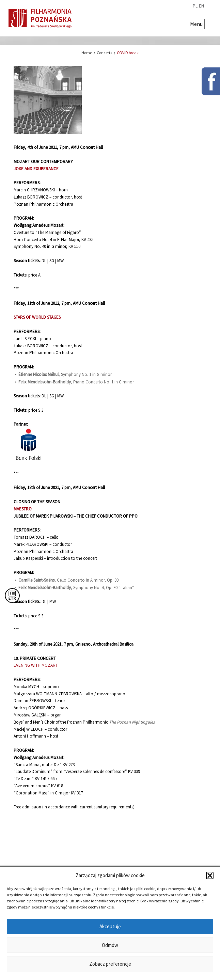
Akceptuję (110, 926)
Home (87, 53)
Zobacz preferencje (110, 964)
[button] (210, 875)
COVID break (128, 53)
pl (195, 6)
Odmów (110, 945)
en (201, 6)
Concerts (104, 53)
